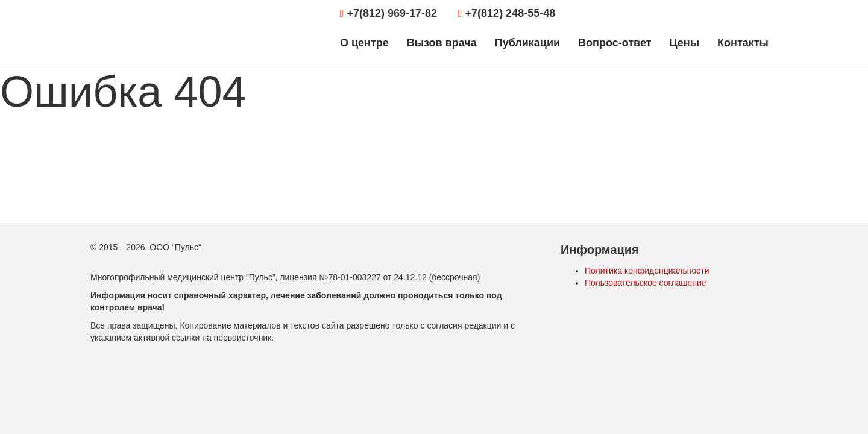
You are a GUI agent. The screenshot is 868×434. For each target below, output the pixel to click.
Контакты (743, 43)
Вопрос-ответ (615, 43)
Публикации (527, 43)
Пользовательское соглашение (646, 283)
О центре (364, 43)
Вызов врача (442, 43)
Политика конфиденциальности (647, 271)
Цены (684, 43)
